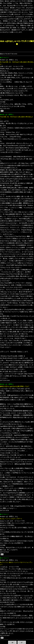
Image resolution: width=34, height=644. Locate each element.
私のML (10, 5)
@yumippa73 (20, 17)
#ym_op (7, 19)
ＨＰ (2, 111)
